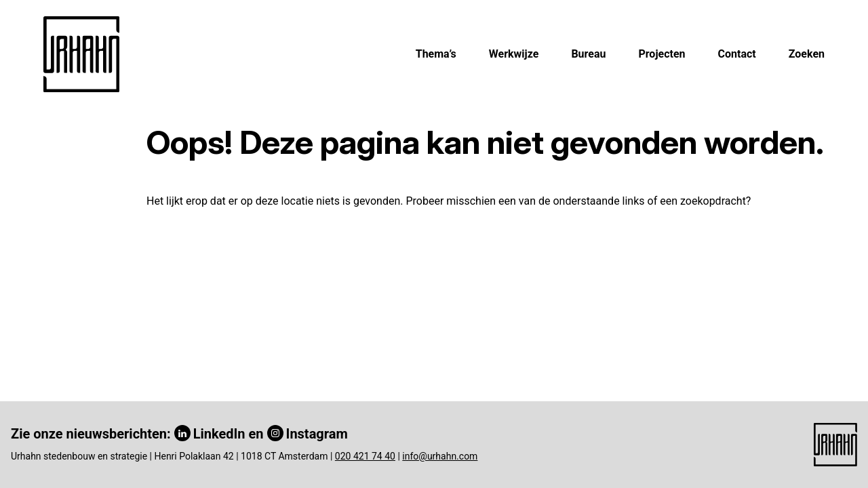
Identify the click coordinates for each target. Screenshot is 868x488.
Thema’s (436, 54)
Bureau (588, 54)
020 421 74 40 (365, 456)
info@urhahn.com (440, 456)
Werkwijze (514, 54)
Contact (737, 54)
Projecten (662, 54)
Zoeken (807, 54)
